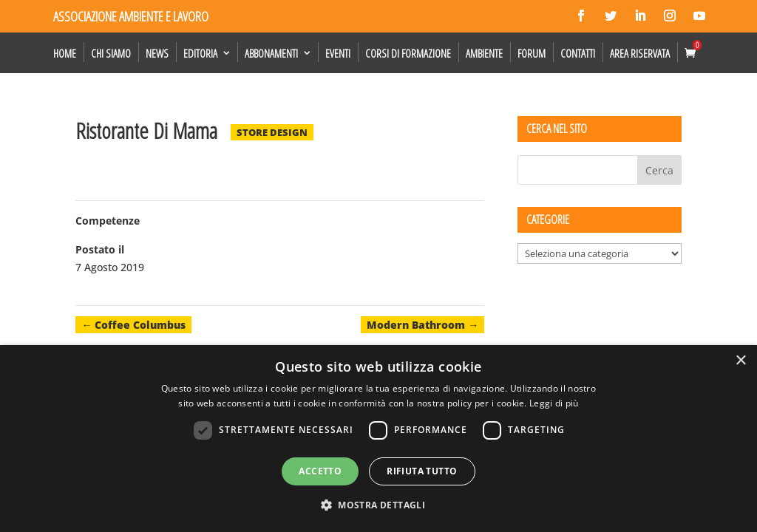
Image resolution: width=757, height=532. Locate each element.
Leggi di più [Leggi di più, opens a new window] (554, 403)
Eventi (338, 53)
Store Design (272, 132)
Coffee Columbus (133, 325)
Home (65, 53)
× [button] (740, 361)
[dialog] (378, 439)
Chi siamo (111, 53)
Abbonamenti (271, 53)
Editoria (200, 53)
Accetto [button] (320, 471)
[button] (378, 505)
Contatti (578, 53)
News (157, 53)
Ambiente (484, 53)
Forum (532, 53)
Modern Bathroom (422, 325)
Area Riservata (640, 53)
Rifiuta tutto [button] (422, 471)
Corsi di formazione (408, 53)
